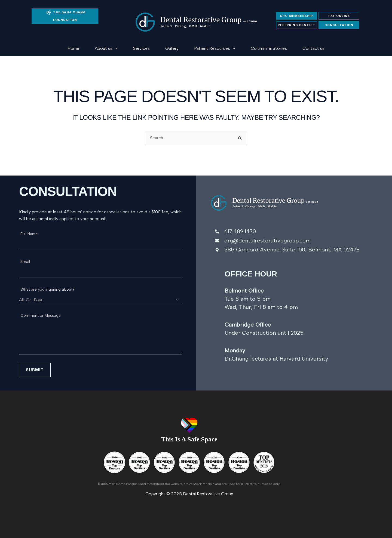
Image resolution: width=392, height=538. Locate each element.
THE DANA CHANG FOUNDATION (66, 16)
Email (27, 262)
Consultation (339, 25)
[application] (102, 48)
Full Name (31, 234)
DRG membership (297, 16)
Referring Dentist (297, 25)
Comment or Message (42, 316)
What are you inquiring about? (49, 289)
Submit (35, 370)
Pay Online (339, 16)
